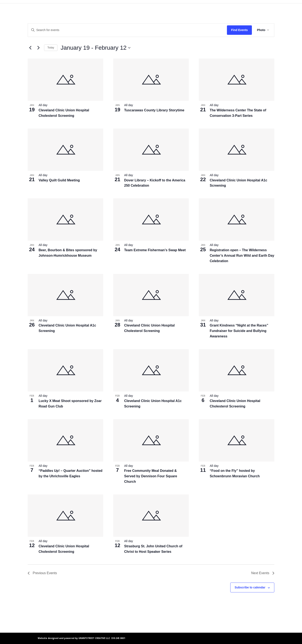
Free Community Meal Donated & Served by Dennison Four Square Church (151, 476)
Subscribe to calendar (250, 587)
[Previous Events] (30, 48)
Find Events (239, 30)
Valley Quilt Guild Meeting (59, 180)
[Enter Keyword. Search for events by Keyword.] (127, 30)
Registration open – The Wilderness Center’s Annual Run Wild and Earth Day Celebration (242, 256)
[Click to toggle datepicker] (96, 48)
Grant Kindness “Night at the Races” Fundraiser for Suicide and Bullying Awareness (239, 331)
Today (51, 48)
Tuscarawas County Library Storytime (154, 110)
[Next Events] (38, 48)
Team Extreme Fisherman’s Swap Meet (155, 250)
